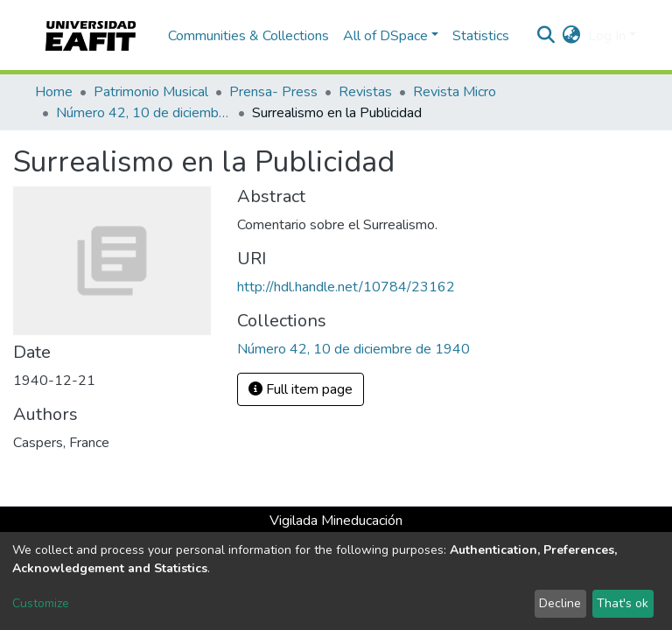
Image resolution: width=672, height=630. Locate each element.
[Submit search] (546, 36)
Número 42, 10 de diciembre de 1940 (143, 113)
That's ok (623, 603)
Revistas (365, 92)
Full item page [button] (301, 389)
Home (54, 92)
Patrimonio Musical (151, 92)
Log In (607, 36)
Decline (560, 603)
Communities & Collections (248, 36)
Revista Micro (455, 92)
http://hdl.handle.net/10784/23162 (346, 287)
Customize (41, 603)
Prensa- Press (273, 92)
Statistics (481, 36)
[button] (572, 36)
